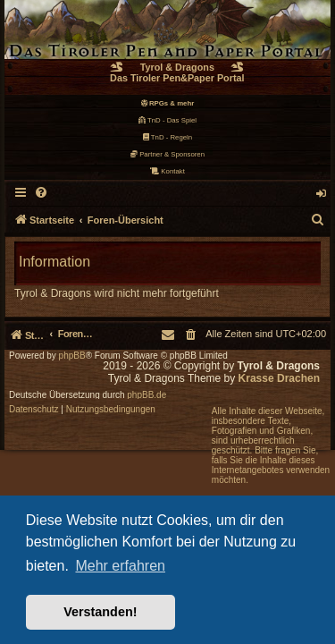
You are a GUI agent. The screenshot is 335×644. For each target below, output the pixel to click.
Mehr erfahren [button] (120, 566)
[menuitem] (42, 193)
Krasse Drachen (279, 378)
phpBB (72, 356)
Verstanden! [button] (100, 612)
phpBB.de (147, 395)
